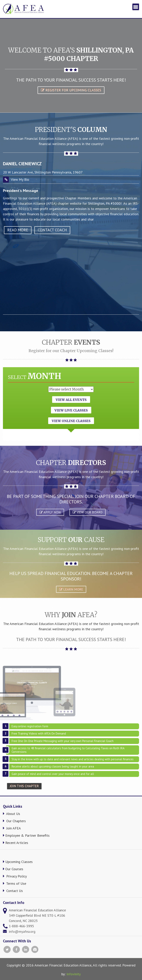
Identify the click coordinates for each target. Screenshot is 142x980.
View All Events (71, 400)
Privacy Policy (15, 876)
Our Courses (13, 869)
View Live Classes (71, 410)
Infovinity (74, 974)
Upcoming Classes (18, 862)
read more (18, 230)
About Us (12, 814)
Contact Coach (52, 230)
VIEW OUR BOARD (87, 512)
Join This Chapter (24, 786)
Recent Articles (16, 843)
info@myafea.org (22, 931)
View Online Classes (71, 421)
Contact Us (13, 891)
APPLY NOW (50, 512)
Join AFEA (12, 828)
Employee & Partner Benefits (26, 835)
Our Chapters (14, 821)
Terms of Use (15, 883)
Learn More (71, 589)
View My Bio (20, 179)
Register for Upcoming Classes (71, 90)
